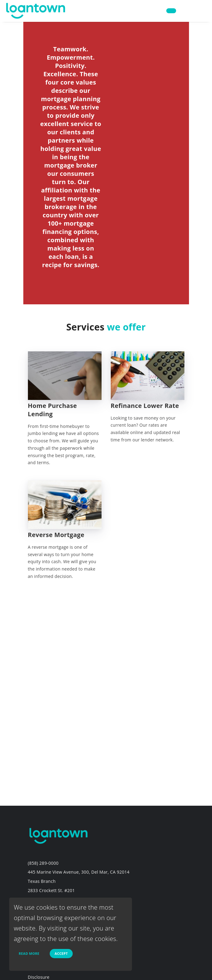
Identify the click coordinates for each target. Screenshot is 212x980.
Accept (61, 953)
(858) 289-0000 (43, 863)
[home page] (36, 10)
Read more (29, 953)
